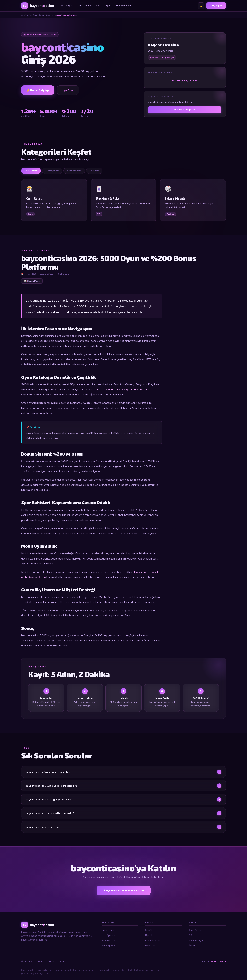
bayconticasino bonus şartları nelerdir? (123, 816)
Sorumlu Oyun (196, 941)
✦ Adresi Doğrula (185, 109)
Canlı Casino (84, 5)
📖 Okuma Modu (32, 281)
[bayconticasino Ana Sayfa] (38, 6)
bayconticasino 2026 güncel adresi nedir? (123, 789)
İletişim (193, 946)
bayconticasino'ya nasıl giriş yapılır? (123, 775)
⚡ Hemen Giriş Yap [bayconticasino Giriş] (38, 90)
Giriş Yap (150, 930)
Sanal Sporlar (109, 946)
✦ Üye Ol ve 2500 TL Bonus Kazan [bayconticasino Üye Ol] (124, 890)
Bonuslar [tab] (94, 171)
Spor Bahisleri (109, 941)
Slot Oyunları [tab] (52, 171)
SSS (191, 935)
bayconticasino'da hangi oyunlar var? (123, 802)
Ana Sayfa (67, 5)
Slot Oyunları (108, 935)
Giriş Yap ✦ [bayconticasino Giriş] (216, 5)
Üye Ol (149, 935)
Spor (108, 5)
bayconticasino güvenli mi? (123, 830)
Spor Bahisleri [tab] (74, 171)
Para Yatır (150, 946)
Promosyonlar (124, 5)
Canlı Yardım (195, 930)
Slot (98, 5)
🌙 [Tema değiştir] (201, 6)
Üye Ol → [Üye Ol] (68, 90)
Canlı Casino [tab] (31, 171)
